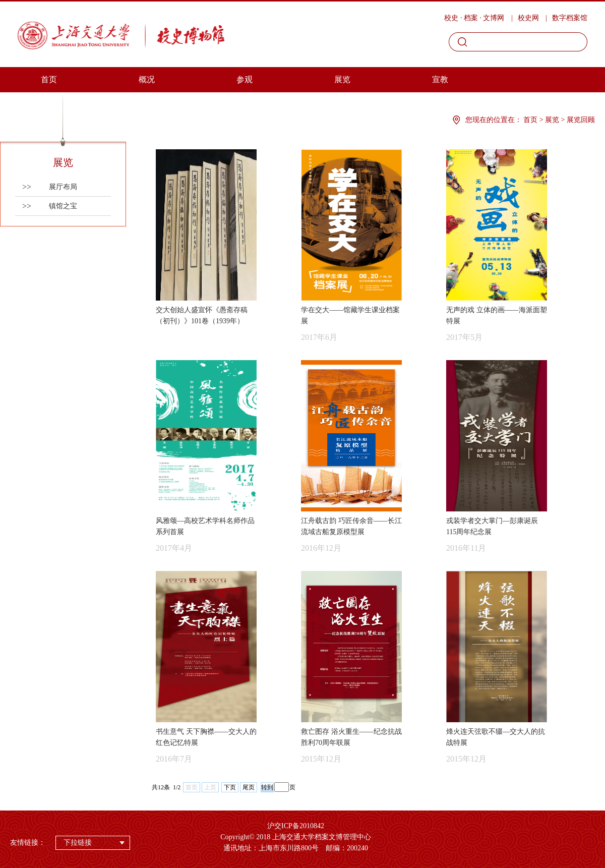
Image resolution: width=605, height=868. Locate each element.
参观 (245, 79)
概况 (147, 79)
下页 (230, 787)
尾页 (249, 787)
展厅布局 (50, 187)
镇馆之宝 (50, 206)
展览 (342, 79)
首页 (49, 79)
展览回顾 (581, 120)
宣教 (440, 79)
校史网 (528, 18)
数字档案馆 (570, 18)
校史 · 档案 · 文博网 (474, 18)
